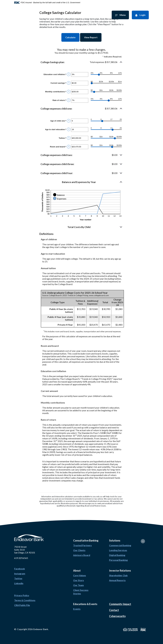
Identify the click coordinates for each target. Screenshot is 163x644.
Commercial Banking (120, 545)
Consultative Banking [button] (86, 540)
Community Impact (120, 604)
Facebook (20, 569)
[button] (81, 62)
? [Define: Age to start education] (69, 129)
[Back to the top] (143, 541)
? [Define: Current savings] (69, 83)
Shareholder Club (118, 575)
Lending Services (118, 550)
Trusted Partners (82, 545)
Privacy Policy (22, 595)
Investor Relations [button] (120, 571)
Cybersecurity (117, 616)
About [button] (77, 571)
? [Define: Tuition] (69, 138)
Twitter (18, 578)
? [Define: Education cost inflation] (69, 74)
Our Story (79, 580)
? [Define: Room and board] (69, 147)
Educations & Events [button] (85, 604)
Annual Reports (117, 580)
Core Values (80, 575)
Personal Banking (118, 560)
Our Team (78, 585)
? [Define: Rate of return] (69, 100)
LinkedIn (19, 583)
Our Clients (79, 550)
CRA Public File (22, 605)
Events (77, 609)
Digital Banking (117, 555)
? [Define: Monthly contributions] (69, 92)
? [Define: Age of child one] (69, 121)
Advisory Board (82, 555)
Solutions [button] (115, 540)
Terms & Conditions (25, 600)
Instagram (20, 573)
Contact (114, 610)
